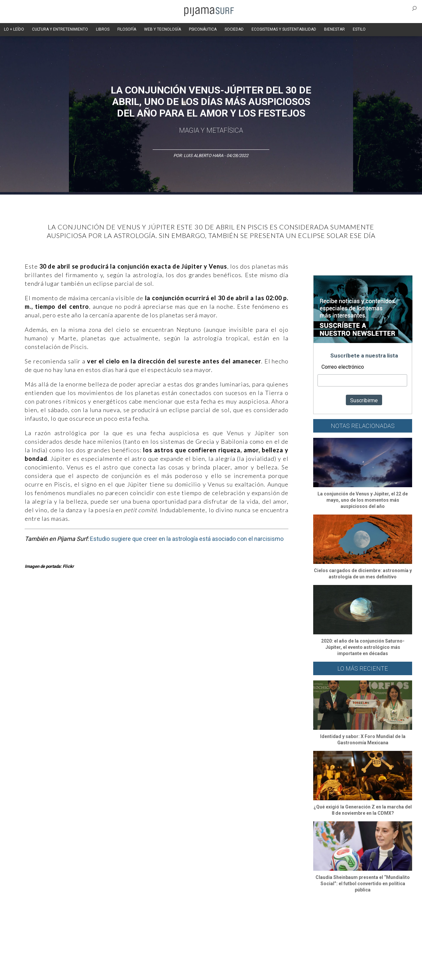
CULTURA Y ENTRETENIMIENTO (60, 29)
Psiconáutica (215, 924)
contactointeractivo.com (191, 971)
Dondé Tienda (233, 971)
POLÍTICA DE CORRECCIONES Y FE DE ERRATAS (332, 960)
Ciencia (62, 924)
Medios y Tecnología (117, 924)
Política (190, 924)
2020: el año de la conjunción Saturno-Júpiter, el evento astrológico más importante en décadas (363, 647)
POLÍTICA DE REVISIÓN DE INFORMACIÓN (245, 960)
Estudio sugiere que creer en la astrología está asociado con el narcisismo (187, 539)
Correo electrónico (343, 367)
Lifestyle (313, 924)
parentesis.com (120, 971)
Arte (45, 924)
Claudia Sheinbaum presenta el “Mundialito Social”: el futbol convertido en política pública (363, 884)
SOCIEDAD (234, 29)
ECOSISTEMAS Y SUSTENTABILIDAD (284, 29)
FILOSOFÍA (127, 29)
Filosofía (84, 924)
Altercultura (24, 924)
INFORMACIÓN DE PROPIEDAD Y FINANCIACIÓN (56, 971)
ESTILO (359, 29)
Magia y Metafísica (211, 130)
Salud (294, 924)
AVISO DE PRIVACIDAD (34, 960)
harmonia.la (151, 971)
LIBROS (103, 29)
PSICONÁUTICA (203, 29)
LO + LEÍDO (14, 29)
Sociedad (243, 924)
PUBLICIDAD (93, 960)
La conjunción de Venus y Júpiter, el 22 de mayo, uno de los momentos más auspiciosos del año (363, 500)
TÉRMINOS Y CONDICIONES (136, 960)
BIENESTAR (334, 29)
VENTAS (68, 960)
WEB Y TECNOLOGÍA (163, 29)
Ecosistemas (270, 924)
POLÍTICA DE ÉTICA (184, 960)
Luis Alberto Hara (204, 156)
